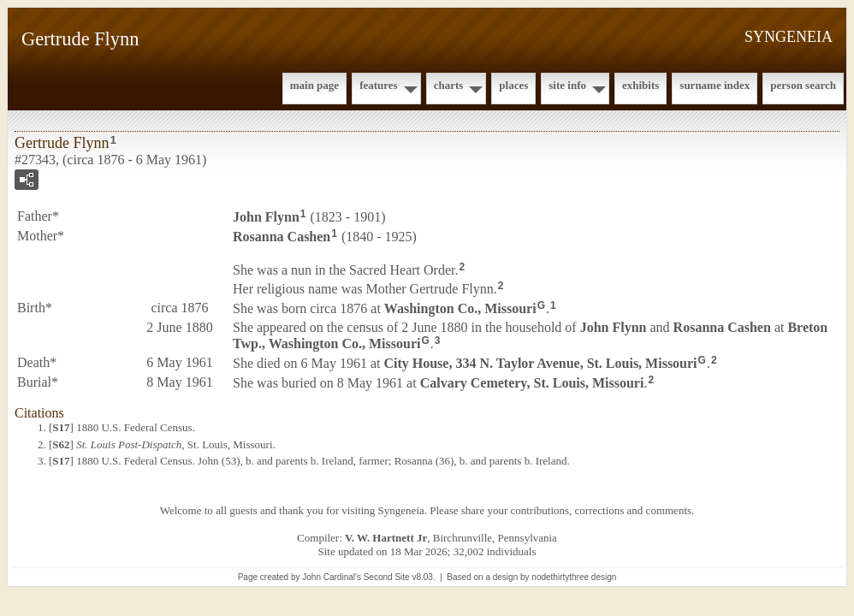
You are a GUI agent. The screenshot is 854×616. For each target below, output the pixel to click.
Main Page (314, 85)
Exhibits (640, 85)
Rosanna (282, 237)
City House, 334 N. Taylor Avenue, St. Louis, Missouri (540, 363)
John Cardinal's (332, 577)
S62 (61, 444)
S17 (61, 427)
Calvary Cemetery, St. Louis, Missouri (532, 382)
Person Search (803, 85)
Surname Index (715, 85)
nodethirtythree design (574, 577)
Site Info (567, 85)
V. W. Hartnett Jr (386, 538)
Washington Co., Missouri (460, 308)
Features (379, 85)
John (266, 217)
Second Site (387, 577)
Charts (449, 85)
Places (513, 85)
